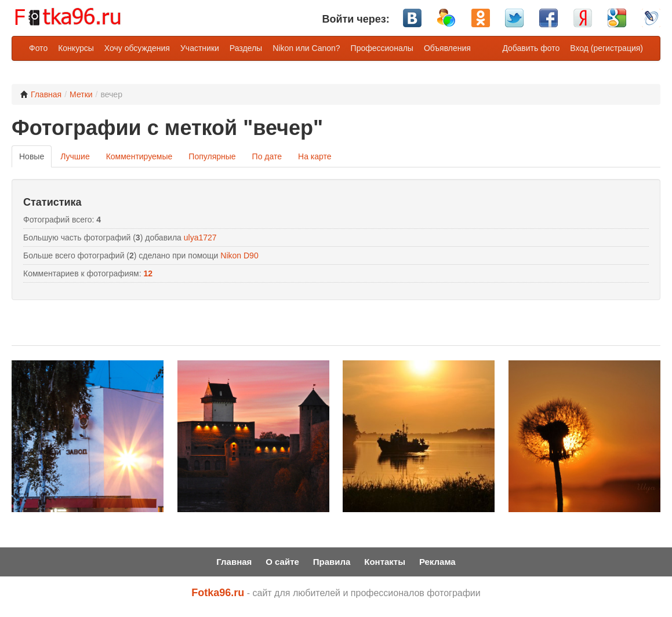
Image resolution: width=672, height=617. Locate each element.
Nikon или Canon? (306, 48)
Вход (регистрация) (606, 48)
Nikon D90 (239, 255)
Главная (41, 94)
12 (148, 273)
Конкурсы (76, 48)
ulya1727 (200, 238)
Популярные (212, 156)
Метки (81, 94)
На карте (315, 156)
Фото (38, 48)
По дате (267, 156)
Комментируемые (139, 156)
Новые (32, 156)
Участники (200, 48)
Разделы (246, 48)
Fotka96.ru (218, 593)
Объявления (447, 48)
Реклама (437, 562)
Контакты (385, 562)
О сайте (282, 562)
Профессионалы (382, 48)
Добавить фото (531, 48)
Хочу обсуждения (137, 48)
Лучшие (75, 156)
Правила (332, 562)
